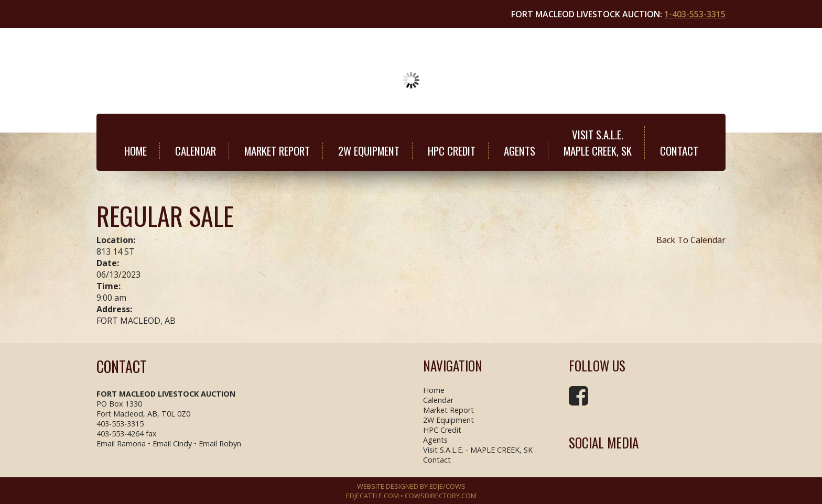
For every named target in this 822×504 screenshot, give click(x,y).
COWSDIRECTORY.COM (441, 496)
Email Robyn (220, 443)
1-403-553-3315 (695, 14)
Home (136, 151)
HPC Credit (452, 151)
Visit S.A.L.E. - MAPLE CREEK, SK (478, 450)
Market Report (277, 151)
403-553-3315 (120, 424)
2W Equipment (369, 151)
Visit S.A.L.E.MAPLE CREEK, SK (598, 143)
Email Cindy (172, 443)
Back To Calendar (691, 240)
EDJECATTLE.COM (372, 496)
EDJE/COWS (447, 486)
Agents (520, 151)
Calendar (196, 151)
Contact (679, 151)
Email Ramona (121, 443)
